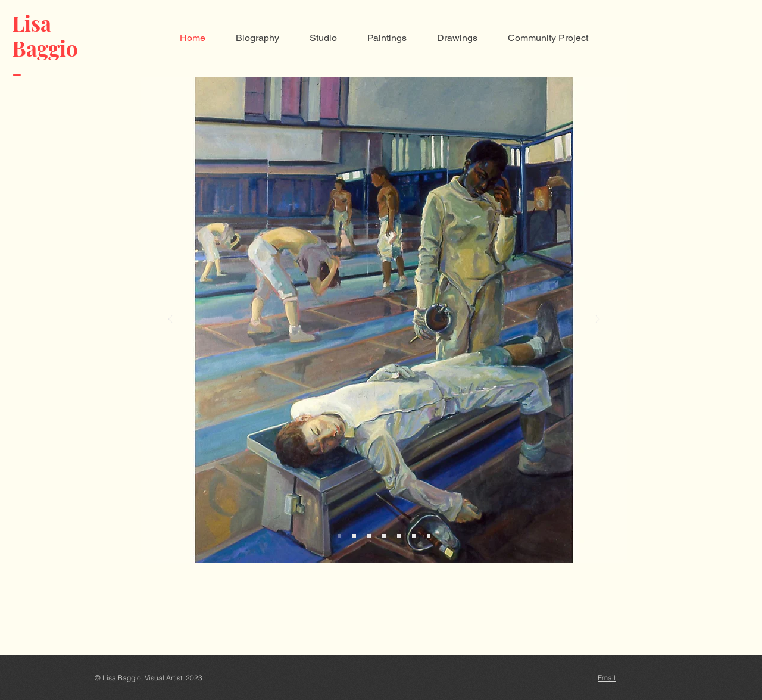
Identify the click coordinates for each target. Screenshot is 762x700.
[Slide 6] (414, 536)
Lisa (32, 23)
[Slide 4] (384, 536)
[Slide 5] (399, 536)
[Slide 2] (354, 536)
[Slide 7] (429, 536)
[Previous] (170, 320)
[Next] (598, 320)
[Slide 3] (369, 536)
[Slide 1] (339, 536)
